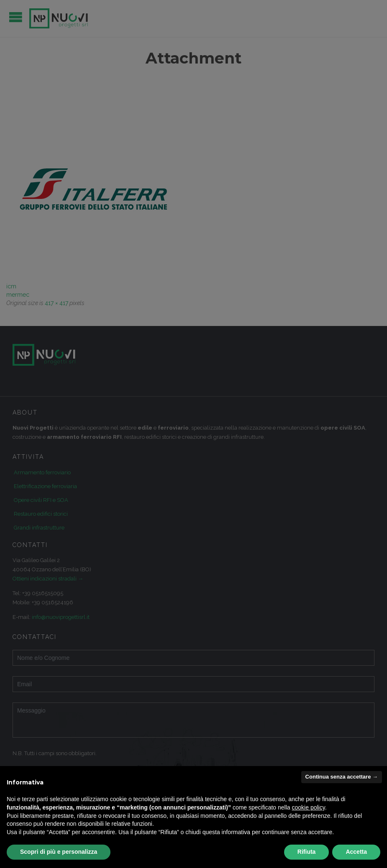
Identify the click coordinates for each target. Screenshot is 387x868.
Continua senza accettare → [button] (342, 777)
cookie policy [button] (309, 807)
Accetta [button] (356, 852)
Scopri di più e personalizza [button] (59, 852)
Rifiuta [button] (307, 852)
